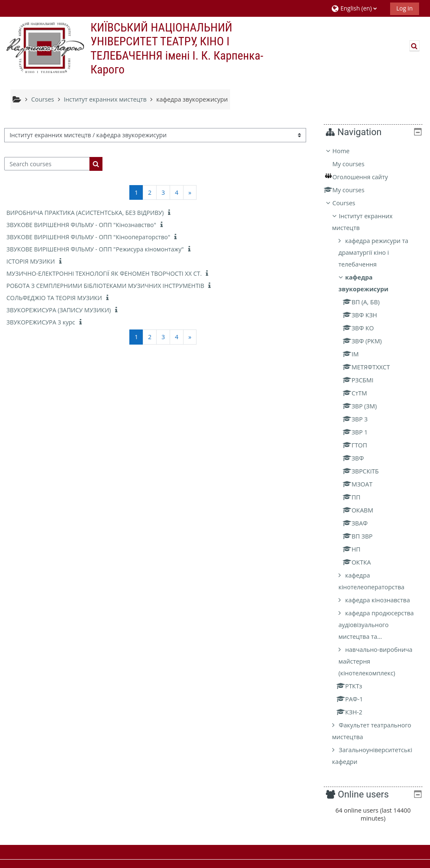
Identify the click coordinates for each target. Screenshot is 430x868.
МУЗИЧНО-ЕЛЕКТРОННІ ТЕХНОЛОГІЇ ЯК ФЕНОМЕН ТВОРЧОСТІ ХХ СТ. (104, 273)
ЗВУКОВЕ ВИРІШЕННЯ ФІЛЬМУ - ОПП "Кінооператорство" (88, 237)
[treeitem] (376, 456)
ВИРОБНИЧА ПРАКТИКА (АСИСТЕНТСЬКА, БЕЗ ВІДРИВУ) (85, 213)
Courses (350, 203)
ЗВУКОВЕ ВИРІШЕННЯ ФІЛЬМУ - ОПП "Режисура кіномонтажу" (95, 249)
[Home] (44, 47)
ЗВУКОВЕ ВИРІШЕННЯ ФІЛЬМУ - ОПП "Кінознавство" (81, 225)
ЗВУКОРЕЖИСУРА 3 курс (41, 322)
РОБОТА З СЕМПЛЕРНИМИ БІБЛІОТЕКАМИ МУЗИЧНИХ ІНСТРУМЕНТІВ (105, 286)
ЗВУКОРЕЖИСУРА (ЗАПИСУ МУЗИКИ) (59, 310)
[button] (358, 8)
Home (347, 151)
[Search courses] (47, 164)
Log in (405, 8)
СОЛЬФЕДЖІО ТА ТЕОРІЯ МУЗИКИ (54, 298)
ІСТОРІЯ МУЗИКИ (30, 261)
